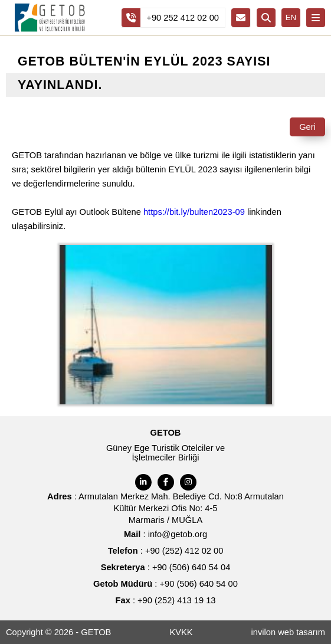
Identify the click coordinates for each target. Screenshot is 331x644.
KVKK (181, 632)
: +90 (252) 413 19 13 (166, 600)
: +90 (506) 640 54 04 (166, 567)
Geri (307, 127)
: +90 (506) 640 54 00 (165, 584)
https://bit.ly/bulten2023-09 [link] (194, 212)
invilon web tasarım (288, 632)
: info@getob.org (165, 534)
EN (291, 17)
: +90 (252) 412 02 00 (166, 551)
